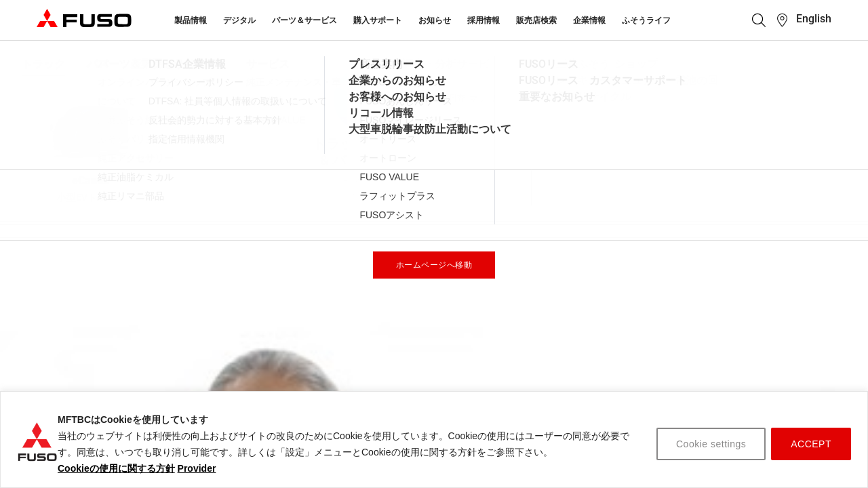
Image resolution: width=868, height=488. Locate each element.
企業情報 (589, 20)
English (814, 19)
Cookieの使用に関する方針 (116, 468)
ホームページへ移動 (434, 265)
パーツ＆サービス (304, 20)
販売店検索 (536, 20)
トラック (534, 363)
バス (525, 388)
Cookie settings (711, 444)
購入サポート (378, 20)
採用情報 (484, 20)
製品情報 (191, 20)
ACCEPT (811, 444)
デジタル (239, 20)
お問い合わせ (393, 388)
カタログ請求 (696, 388)
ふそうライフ (646, 20)
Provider (197, 468)
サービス (232, 388)
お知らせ (435, 20)
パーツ (227, 363)
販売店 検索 (692, 363)
